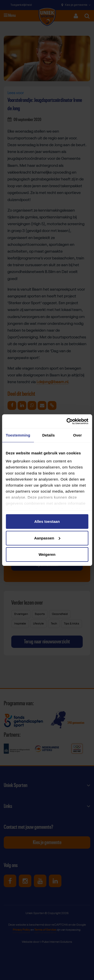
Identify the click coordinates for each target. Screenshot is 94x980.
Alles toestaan (47, 521)
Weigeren (47, 554)
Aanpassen (47, 538)
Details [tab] (48, 435)
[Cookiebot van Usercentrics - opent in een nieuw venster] (67, 421)
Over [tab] (78, 435)
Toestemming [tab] (18, 435)
